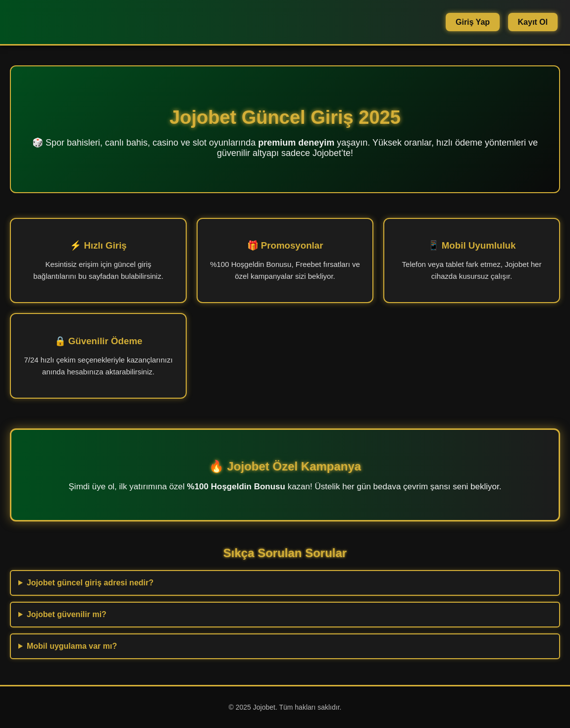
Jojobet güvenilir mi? (67, 614)
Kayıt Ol (533, 22)
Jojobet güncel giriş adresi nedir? (90, 583)
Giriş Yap (473, 22)
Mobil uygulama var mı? (72, 646)
